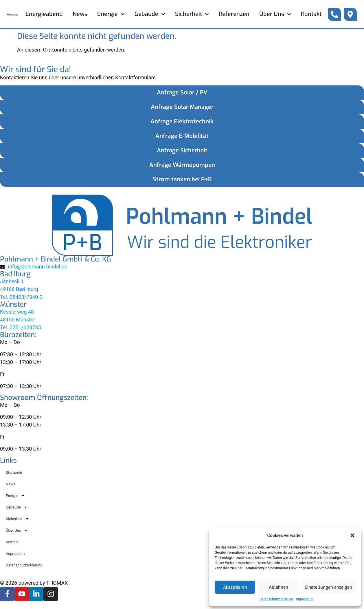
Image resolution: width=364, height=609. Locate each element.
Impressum (305, 599)
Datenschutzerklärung (276, 599)
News (80, 14)
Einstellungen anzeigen (328, 587)
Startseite (14, 472)
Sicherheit (192, 14)
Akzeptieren (235, 587)
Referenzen (234, 14)
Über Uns (275, 14)
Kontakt (311, 14)
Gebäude (150, 14)
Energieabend (44, 14)
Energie (111, 14)
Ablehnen (278, 587)
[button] (352, 535)
